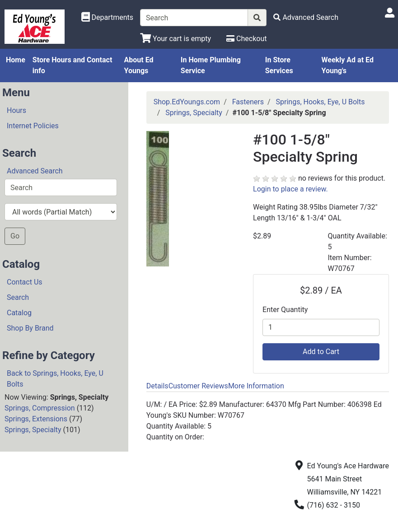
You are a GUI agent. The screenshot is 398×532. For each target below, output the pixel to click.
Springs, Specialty (33, 430)
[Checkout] (246, 39)
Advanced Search (35, 171)
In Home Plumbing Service (211, 65)
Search (18, 297)
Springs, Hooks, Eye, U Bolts (321, 102)
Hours (16, 110)
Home (16, 60)
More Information (256, 386)
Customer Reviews (198, 386)
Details (157, 386)
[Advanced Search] (306, 17)
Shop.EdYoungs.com (187, 102)
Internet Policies (33, 126)
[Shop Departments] (108, 18)
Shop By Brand (30, 328)
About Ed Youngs (139, 65)
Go (15, 236)
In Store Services (279, 65)
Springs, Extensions (36, 419)
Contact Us (25, 282)
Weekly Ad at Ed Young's (347, 65)
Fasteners (248, 102)
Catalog (19, 313)
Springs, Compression (40, 408)
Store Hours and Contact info (72, 65)
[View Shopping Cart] (176, 39)
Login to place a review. (290, 189)
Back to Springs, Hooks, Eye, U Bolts (55, 379)
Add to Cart (321, 352)
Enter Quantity (285, 310)
